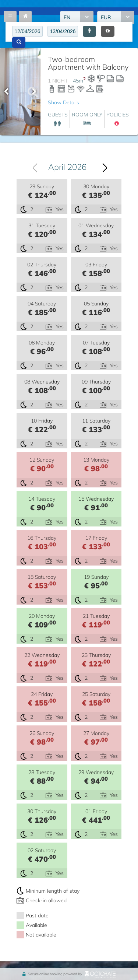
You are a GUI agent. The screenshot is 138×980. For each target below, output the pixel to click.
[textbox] (27, 31)
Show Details (63, 102)
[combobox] (67, 167)
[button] (89, 31)
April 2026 (67, 167)
